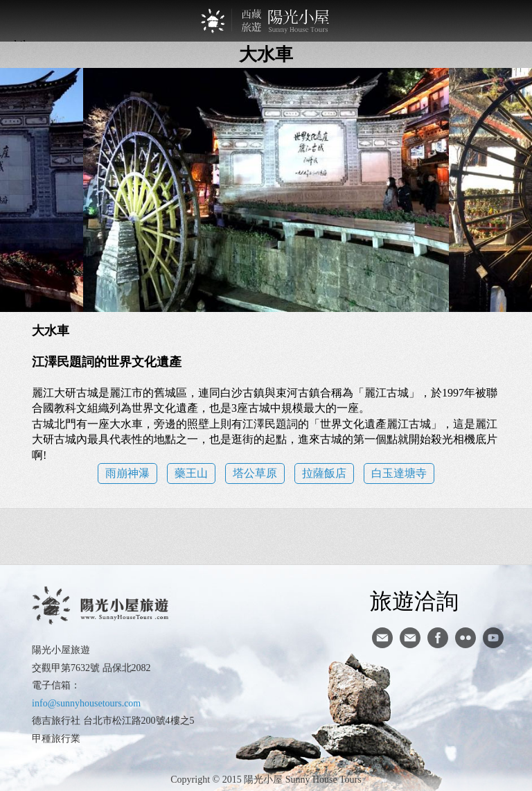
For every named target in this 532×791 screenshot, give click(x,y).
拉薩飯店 (324, 473)
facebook (438, 638)
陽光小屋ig (410, 638)
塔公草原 (255, 473)
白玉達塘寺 (399, 473)
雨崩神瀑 (127, 473)
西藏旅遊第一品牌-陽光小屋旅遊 (266, 21)
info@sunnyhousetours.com (86, 703)
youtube (493, 638)
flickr (465, 638)
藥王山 (191, 473)
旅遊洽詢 (414, 600)
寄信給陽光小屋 (382, 638)
